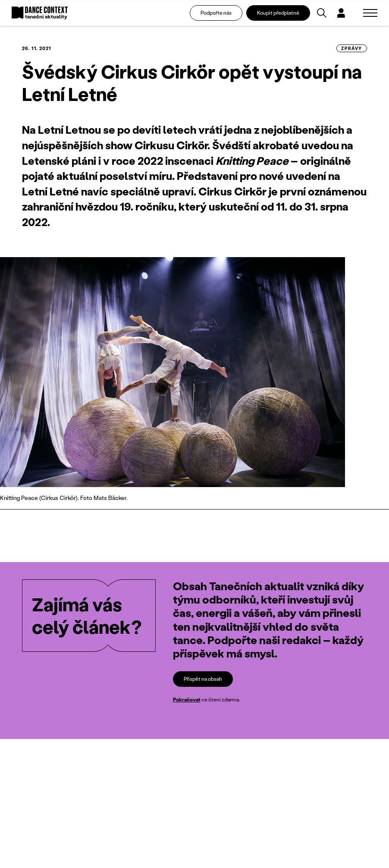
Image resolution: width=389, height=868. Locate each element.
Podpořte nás (216, 13)
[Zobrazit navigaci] (370, 13)
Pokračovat (187, 700)
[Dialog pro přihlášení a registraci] (341, 13)
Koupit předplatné (278, 13)
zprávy (352, 48)
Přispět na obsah (203, 679)
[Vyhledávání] (322, 13)
